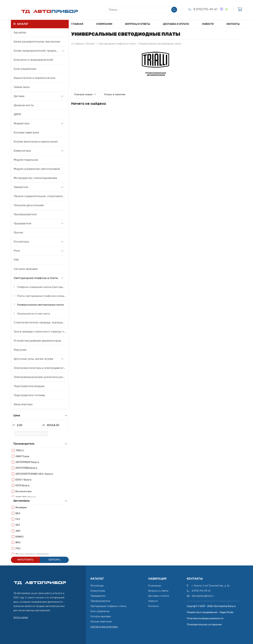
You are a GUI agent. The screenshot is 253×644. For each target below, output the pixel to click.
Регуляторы (21, 242)
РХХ (16, 260)
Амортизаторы (23, 404)
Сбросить (54, 560)
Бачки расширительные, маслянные (37, 42)
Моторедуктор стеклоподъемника (35, 178)
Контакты (233, 24)
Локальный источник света (33, 314)
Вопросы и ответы (138, 24)
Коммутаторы (22, 151)
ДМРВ (17, 114)
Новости (208, 24)
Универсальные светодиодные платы (40, 305)
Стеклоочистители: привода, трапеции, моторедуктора (40, 322)
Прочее (18, 233)
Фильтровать (25, 560)
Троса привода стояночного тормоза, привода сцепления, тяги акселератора (40, 332)
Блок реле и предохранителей (33, 60)
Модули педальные (26, 160)
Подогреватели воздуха (29, 386)
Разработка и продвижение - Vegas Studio (210, 612)
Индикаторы (22, 123)
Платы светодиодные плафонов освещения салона (41, 296)
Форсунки (20, 350)
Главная (77, 24)
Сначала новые (85, 94)
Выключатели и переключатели (35, 78)
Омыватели (21, 187)
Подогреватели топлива (29, 395)
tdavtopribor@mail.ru (203, 596)
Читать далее (21, 617)
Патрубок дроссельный (29, 205)
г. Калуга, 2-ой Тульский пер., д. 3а (211, 586)
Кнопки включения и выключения (36, 142)
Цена (17, 415)
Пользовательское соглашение (204, 625)
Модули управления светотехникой (37, 169)
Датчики (19, 96)
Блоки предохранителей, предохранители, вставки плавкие (37, 51)
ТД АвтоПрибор (40, 581)
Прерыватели (22, 223)
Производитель (24, 444)
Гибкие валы (22, 87)
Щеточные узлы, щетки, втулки (33, 359)
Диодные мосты (24, 105)
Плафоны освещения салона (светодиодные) (41, 287)
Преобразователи (25, 214)
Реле (17, 251)
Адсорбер (20, 32)
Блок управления (25, 69)
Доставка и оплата (176, 24)
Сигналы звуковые (26, 269)
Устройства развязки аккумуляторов (37, 341)
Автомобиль (22, 501)
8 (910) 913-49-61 (205, 10)
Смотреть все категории (104, 627)
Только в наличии (120, 94)
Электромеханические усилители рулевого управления (40, 377)
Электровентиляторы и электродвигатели (40, 368)
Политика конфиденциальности (205, 618)
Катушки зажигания (26, 133)
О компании (104, 24)
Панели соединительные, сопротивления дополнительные (40, 196)
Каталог (91, 44)
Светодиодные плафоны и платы (36, 278)
